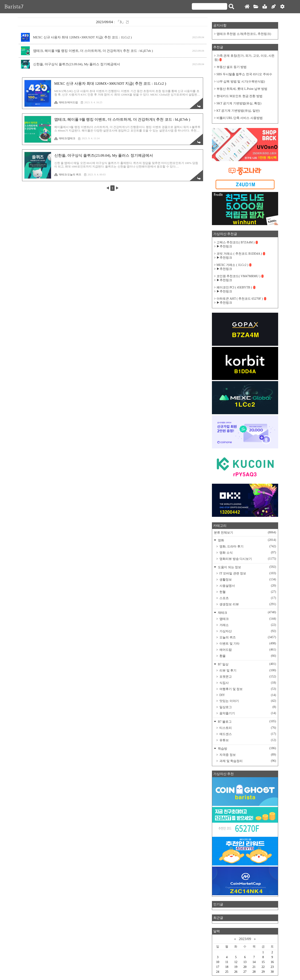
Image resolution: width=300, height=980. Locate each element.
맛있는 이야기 (247, 701)
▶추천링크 (224, 246)
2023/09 (245, 939)
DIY (247, 695)
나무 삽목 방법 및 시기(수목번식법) (241, 82)
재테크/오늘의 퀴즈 (68, 175)
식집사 (247, 683)
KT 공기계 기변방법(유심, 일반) (238, 111)
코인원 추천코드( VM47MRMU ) (240, 276)
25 (227, 972)
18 (227, 967)
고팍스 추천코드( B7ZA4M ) (237, 242)
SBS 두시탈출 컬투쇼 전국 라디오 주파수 (244, 74)
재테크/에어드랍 (66, 102)
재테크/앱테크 (65, 138)
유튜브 (247, 740)
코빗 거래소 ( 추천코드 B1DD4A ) (241, 254)
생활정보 (247, 579)
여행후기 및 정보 (247, 689)
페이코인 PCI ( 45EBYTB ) (236, 287)
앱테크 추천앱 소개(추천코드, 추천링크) (244, 34)
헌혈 (247, 592)
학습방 (247, 748)
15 (263, 962)
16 (272, 962)
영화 (247, 540)
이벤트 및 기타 (247, 643)
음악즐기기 (247, 713)
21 (254, 967)
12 (236, 962)
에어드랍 (247, 650)
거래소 (247, 625)
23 (272, 967)
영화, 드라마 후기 (247, 546)
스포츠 (247, 598)
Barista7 (14, 7)
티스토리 (247, 728)
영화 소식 (247, 553)
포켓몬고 (247, 677)
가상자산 (247, 631)
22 (263, 967)
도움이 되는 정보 (247, 567)
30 (272, 972)
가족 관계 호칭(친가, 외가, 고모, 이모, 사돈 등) (245, 58)
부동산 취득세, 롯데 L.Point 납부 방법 (242, 89)
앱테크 (247, 619)
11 (227, 962)
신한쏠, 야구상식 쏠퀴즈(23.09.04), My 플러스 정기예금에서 (77, 64)
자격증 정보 (247, 755)
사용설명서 (247, 586)
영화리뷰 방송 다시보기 (247, 559)
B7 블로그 (247, 721)
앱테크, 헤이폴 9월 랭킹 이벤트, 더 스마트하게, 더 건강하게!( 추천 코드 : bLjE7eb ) (93, 51)
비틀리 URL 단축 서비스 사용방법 (240, 118)
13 (245, 962)
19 (236, 967)
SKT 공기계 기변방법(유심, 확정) (239, 103)
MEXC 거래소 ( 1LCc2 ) (234, 265)
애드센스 (247, 734)
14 (254, 962)
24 (218, 972)
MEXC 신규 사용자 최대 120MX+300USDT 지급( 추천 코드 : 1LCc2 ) (82, 37)
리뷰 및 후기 (247, 670)
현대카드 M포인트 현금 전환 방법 (240, 96)
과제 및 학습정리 (247, 761)
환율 (247, 656)
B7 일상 (247, 664)
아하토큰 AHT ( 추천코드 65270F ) (241, 299)
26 (236, 972)
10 (218, 962)
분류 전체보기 (245, 532)
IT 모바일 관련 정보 (247, 573)
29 (263, 972)
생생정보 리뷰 (247, 604)
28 (254, 972)
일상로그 (247, 707)
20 (245, 967)
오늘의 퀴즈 (247, 637)
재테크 (247, 612)
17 (218, 967)
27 (245, 972)
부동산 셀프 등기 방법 (232, 67)
